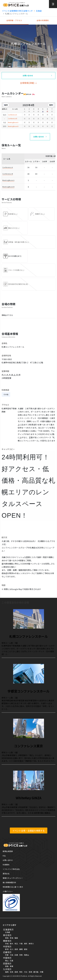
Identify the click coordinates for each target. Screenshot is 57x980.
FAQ (4, 856)
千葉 (21, 944)
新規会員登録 (8, 851)
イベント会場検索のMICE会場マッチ (17, 11)
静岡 (21, 949)
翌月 (51, 105)
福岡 (7, 972)
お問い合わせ (8, 860)
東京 (26, 944)
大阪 (11, 955)
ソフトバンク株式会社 (11, 869)
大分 (26, 972)
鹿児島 (36, 972)
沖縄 (42, 972)
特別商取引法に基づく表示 (13, 887)
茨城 (7, 944)
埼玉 (16, 944)
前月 (6, 105)
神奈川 (31, 944)
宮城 (11, 938)
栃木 (11, 944)
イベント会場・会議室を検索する (29, 831)
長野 (16, 949)
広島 (11, 961)
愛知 (26, 949)
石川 (11, 949)
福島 (16, 938)
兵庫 (16, 955)
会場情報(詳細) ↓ (29, 83)
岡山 (7, 961)
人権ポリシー (8, 891)
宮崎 (30, 972)
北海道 (39, 11)
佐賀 (11, 972)
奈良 (21, 955)
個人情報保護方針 (9, 882)
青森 (7, 938)
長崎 (16, 972)
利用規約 (6, 865)
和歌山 (27, 955)
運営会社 (6, 873)
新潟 (7, 949)
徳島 (7, 966)
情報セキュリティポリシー (13, 878)
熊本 (21, 972)
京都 (7, 955)
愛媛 (11, 966)
